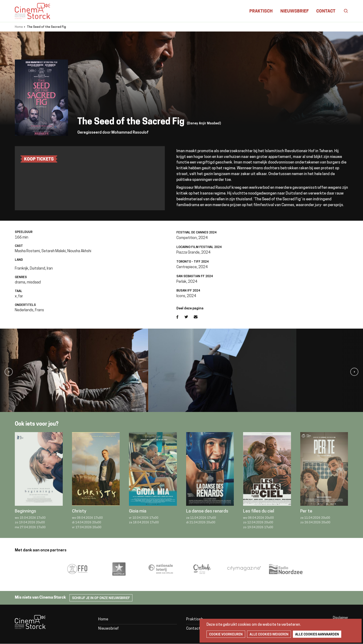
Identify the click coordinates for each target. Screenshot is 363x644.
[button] (9, 372)
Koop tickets (39, 159)
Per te (306, 511)
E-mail (198, 317)
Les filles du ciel (259, 511)
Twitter (189, 317)
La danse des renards (207, 511)
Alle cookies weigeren (269, 635)
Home (19, 27)
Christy (79, 511)
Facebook (180, 317)
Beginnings (25, 511)
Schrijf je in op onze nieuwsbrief (101, 598)
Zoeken (344, 11)
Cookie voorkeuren (226, 635)
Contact (326, 11)
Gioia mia (138, 511)
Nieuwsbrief (294, 11)
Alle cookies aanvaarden (317, 635)
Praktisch (261, 11)
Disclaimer (341, 618)
